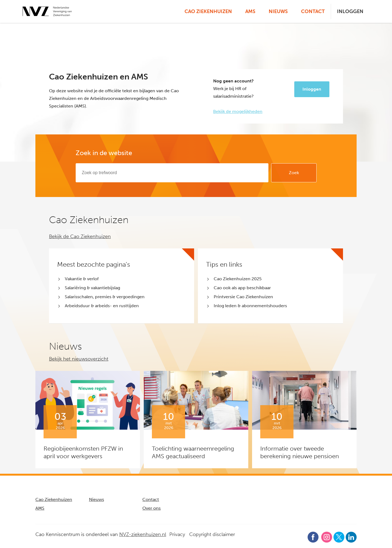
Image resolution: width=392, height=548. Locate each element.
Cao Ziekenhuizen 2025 (238, 279)
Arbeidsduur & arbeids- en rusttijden (102, 306)
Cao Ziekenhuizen (208, 11)
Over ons (151, 508)
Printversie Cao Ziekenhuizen (243, 297)
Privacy (177, 534)
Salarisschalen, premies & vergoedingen (105, 297)
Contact (313, 11)
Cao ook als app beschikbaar (242, 288)
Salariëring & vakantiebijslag (92, 288)
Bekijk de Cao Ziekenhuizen (80, 236)
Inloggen (350, 11)
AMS (250, 11)
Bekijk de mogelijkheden (238, 111)
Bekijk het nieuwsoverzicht (79, 359)
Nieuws (278, 11)
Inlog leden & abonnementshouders (250, 306)
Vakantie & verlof (82, 279)
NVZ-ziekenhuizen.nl (143, 534)
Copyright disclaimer (212, 534)
